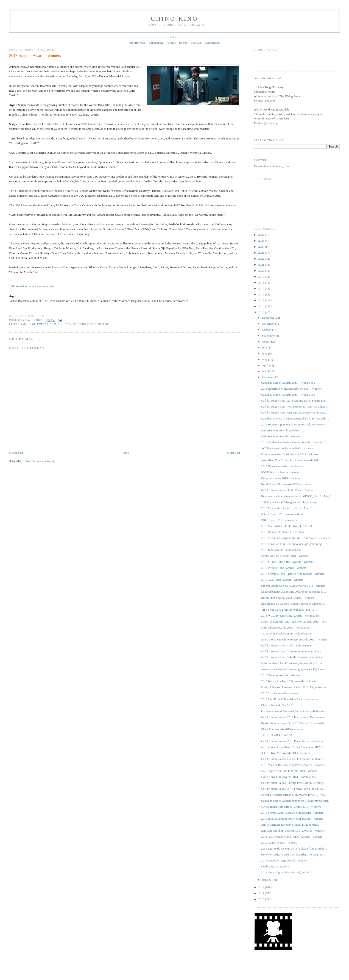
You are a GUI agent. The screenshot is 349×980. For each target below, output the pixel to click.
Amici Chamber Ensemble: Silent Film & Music (290, 825)
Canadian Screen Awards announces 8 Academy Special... (296, 801)
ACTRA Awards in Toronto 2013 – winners (287, 448)
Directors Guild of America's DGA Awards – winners (293, 831)
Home (125, 453)
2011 (262, 893)
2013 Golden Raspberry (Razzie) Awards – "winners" (293, 442)
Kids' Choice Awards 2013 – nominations (286, 627)
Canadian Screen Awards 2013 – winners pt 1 (288, 395)
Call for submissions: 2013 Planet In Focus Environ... (293, 741)
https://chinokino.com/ (267, 78)
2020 (262, 270)
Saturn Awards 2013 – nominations (282, 514)
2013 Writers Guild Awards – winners (284, 568)
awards (42, 324)
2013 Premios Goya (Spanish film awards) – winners (293, 574)
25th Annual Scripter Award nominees (32, 286)
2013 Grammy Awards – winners (281, 675)
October (267, 330)
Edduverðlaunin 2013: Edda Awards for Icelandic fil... (293, 592)
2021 (262, 265)
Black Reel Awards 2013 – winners (282, 729)
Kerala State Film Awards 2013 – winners (286, 484)
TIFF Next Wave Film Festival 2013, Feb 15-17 (290, 610)
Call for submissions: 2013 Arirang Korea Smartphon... (294, 401)
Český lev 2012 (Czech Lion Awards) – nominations (292, 854)
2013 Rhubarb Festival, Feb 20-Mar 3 (284, 532)
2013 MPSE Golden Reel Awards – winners (287, 562)
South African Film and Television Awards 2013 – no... (294, 622)
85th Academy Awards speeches (280, 430)
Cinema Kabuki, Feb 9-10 (277, 705)
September (269, 336)
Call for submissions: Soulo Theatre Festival (288, 490)
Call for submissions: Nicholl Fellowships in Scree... (293, 759)
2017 (262, 288)
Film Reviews (137, 43)
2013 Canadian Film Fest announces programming (291, 544)
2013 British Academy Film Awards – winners (289, 681)
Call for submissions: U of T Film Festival (286, 645)
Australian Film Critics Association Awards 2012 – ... (293, 460)
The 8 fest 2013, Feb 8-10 (276, 735)
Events (183, 43)
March (266, 371)
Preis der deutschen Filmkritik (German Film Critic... (293, 663)
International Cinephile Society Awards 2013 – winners (294, 639)
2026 (262, 235)
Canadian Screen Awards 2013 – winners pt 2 (288, 383)
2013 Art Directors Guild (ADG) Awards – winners (292, 837)
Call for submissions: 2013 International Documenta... (293, 717)
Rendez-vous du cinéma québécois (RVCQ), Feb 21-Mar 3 (296, 496)
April (265, 365)
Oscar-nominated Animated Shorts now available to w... (294, 711)
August (267, 341)
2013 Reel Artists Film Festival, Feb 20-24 (287, 526)
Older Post (233, 453)
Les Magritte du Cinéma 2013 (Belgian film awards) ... (294, 848)
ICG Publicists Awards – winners (281, 472)
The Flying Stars (290, 96)
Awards (171, 43)
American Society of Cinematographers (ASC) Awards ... (295, 669)
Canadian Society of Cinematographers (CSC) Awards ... (295, 418)
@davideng (271, 123)
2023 (262, 253)
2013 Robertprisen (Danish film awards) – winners (291, 389)
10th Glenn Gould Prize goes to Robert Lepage (289, 502)
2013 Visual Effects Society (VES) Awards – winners (293, 765)
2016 (262, 294)
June (265, 353)
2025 (262, 241)
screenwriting (84, 324)
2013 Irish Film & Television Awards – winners (289, 699)
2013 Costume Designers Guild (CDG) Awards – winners (295, 538)
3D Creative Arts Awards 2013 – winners (286, 753)
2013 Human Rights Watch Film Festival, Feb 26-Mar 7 (295, 424)
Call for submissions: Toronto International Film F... (292, 651)
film (53, 324)
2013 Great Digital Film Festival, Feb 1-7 (286, 872)
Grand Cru (282, 118)
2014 (262, 306)
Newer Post (16, 453)
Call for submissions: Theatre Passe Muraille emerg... (293, 783)
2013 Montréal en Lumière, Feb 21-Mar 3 (286, 508)
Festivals (196, 43)
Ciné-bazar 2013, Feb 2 (275, 866)
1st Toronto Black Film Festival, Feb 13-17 (287, 633)
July (265, 347)
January (267, 880)
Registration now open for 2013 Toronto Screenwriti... (293, 723)
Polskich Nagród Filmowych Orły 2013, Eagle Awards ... (295, 687)
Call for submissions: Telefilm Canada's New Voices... (293, 657)
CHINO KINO (175, 19)
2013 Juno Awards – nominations (281, 550)
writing (103, 324)
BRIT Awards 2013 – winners (279, 520)
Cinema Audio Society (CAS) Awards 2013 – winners (293, 586)
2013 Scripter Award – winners (35, 56)
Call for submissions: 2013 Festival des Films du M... (293, 789)
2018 (262, 282)
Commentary (213, 43)
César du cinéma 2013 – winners (281, 478)
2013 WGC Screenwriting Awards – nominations (290, 616)
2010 (262, 899)
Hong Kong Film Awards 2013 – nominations (288, 777)
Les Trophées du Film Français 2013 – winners (289, 771)
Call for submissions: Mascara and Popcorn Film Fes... (294, 412)
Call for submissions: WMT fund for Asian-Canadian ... (294, 406)
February (268, 377)
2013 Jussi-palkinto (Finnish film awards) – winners (292, 819)
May (265, 359)
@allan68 (270, 101)
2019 (262, 276)
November (268, 324)
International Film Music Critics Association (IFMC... (293, 747)
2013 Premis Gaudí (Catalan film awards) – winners (292, 813)
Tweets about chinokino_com (271, 166)
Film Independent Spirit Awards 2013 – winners (290, 454)
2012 (262, 887)
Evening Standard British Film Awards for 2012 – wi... (294, 795)
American (28, 324)
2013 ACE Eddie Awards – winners (282, 580)
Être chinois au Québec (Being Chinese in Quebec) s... (294, 604)
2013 (262, 312)
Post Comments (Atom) (40, 461)
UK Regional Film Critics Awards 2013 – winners (291, 807)
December (268, 318)
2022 (262, 259)
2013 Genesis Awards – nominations (283, 466)
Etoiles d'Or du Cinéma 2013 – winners (285, 556)
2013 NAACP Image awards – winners (284, 860)
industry (64, 324)
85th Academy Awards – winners (281, 436)
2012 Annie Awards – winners (279, 843)
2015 (262, 300)
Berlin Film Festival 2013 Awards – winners (288, 598)
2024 (262, 247)
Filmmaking (156, 43)
